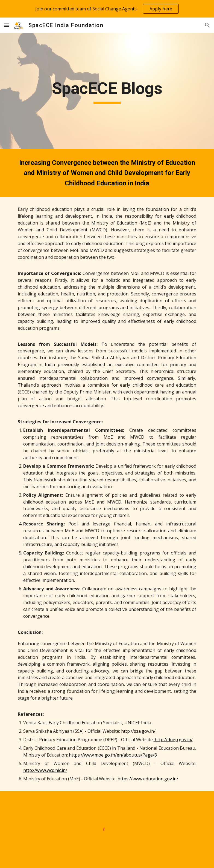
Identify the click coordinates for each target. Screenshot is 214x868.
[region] (107, 9)
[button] (7, 25)
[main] (107, 91)
